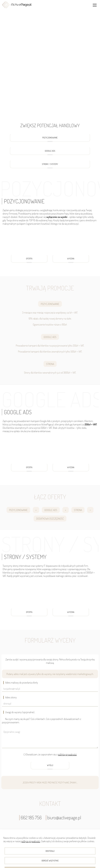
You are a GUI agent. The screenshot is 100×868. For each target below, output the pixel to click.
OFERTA (29, 260)
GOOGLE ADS (50, 152)
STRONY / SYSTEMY (50, 165)
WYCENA (71, 260)
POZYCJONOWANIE (50, 139)
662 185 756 (30, 817)
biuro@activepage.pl (63, 817)
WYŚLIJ (50, 767)
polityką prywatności (67, 754)
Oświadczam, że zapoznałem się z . (51, 754)
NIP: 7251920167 (83, 857)
